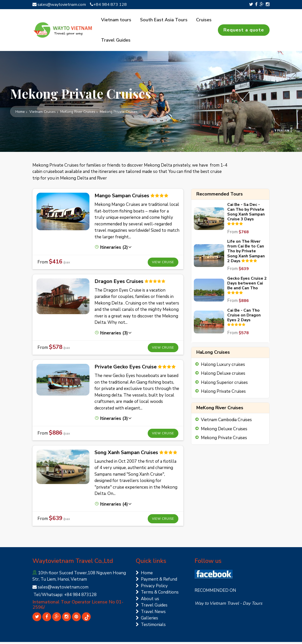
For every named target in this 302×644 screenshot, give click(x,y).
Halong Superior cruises (224, 384)
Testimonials (151, 627)
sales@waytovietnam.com (60, 4)
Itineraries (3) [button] (113, 335)
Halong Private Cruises (223, 393)
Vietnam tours (116, 20)
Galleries (147, 620)
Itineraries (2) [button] (113, 249)
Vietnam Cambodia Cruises (226, 422)
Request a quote (244, 31)
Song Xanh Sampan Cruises (126, 454)
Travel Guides (116, 42)
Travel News (151, 614)
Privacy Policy (152, 588)
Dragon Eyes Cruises (119, 283)
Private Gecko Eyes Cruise (126, 369)
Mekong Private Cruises (224, 440)
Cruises (202, 20)
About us (147, 601)
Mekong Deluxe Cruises (224, 431)
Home (144, 575)
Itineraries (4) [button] (113, 506)
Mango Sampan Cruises (122, 198)
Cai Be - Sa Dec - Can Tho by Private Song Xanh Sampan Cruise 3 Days (246, 214)
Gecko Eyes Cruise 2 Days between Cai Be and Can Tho (247, 285)
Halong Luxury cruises (223, 366)
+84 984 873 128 (111, 4)
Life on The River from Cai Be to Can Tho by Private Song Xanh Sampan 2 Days (246, 253)
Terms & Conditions (157, 594)
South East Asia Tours (163, 20)
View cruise (163, 264)
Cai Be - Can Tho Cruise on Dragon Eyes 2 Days (244, 317)
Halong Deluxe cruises (223, 375)
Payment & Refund (156, 581)
